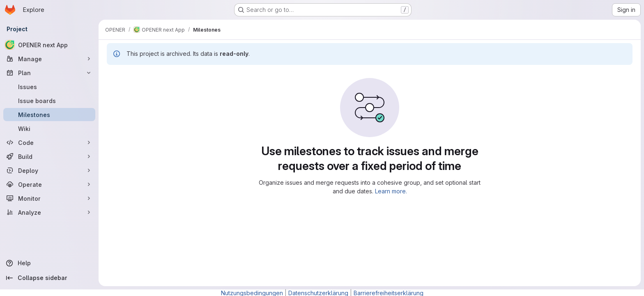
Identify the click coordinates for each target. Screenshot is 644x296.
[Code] (49, 142)
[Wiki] (49, 128)
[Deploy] (49, 170)
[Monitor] (49, 198)
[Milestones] (49, 115)
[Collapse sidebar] (49, 278)
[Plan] (49, 73)
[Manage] (49, 59)
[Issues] (49, 87)
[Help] (49, 263)
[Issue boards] (49, 101)
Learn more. (391, 191)
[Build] (49, 156)
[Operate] (49, 184)
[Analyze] (49, 212)
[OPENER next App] (49, 45)
